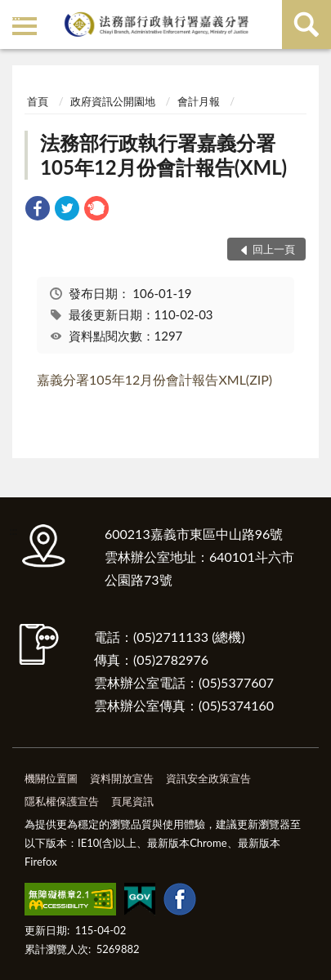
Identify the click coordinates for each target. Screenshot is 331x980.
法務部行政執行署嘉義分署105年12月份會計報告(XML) (163, 155)
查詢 (306, 24)
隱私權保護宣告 (62, 801)
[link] (38, 210)
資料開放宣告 (122, 778)
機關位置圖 (51, 778)
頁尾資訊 (132, 801)
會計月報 (199, 101)
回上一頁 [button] (274, 249)
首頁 (38, 101)
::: (16, 14)
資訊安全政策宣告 (208, 778)
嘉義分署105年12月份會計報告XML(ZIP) (154, 379)
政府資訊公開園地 (113, 101)
